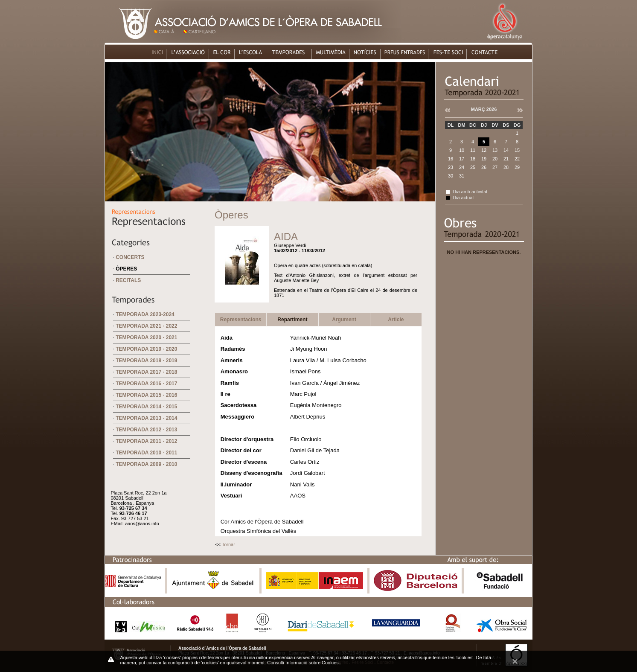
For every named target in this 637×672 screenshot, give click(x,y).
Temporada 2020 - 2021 (146, 337)
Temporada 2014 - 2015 (146, 407)
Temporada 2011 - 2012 (146, 441)
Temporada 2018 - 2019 (146, 361)
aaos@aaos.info (142, 524)
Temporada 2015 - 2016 (146, 395)
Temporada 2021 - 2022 (146, 326)
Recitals (128, 280)
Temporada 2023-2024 (145, 314)
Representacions (241, 320)
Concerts (130, 257)
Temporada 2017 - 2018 (146, 372)
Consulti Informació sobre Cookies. (304, 663)
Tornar (228, 544)
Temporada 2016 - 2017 (146, 384)
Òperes (126, 269)
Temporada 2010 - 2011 (146, 453)
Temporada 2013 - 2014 (146, 418)
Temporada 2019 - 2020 (146, 349)
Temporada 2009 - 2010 (146, 464)
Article (396, 320)
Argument (344, 320)
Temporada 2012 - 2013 (146, 430)
